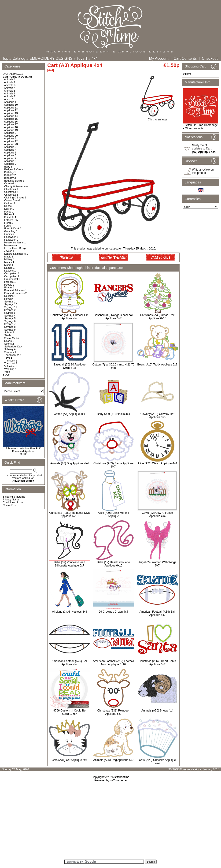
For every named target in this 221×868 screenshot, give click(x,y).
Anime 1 (9, 99)
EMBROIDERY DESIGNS (51, 58)
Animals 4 (10, 88)
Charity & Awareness (16, 186)
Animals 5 (10, 91)
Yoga (7, 372)
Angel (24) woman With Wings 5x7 (157, 564)
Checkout (210, 58)
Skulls (8, 335)
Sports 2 (9, 344)
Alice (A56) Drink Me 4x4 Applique (113, 514)
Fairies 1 (9, 214)
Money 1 (9, 262)
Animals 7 (10, 96)
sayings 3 (10, 313)
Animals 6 (10, 93)
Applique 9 (10, 164)
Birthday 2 (10, 175)
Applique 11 (11, 108)
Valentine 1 (11, 366)
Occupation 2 (12, 276)
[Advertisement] (111, 822)
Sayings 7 (10, 324)
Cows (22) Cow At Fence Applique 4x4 (157, 514)
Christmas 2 (11, 192)
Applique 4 (10, 150)
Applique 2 (10, 133)
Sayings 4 (10, 316)
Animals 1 (10, 79)
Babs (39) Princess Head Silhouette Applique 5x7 (69, 564)
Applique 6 (10, 155)
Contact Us (9, 505)
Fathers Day (11, 220)
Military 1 (9, 259)
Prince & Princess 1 (15, 290)
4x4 (95, 58)
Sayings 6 (10, 321)
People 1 (9, 285)
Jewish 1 (9, 251)
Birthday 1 (10, 172)
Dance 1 (9, 206)
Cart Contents (185, 58)
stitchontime (122, 777)
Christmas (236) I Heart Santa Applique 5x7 (157, 663)
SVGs (6, 375)
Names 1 (9, 268)
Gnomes (9, 234)
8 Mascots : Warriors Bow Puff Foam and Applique (23, 450)
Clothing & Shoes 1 (15, 197)
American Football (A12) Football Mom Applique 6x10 (113, 663)
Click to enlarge (157, 118)
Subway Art (11, 349)
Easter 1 (9, 209)
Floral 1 (9, 223)
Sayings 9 (10, 330)
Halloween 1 (11, 237)
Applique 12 (11, 110)
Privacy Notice (11, 499)
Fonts (7, 226)
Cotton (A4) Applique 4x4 (69, 414)
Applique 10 (11, 105)
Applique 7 (10, 158)
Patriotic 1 (10, 282)
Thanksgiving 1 (13, 355)
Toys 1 (82, 58)
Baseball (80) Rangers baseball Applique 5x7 (113, 317)
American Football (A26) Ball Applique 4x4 (69, 663)
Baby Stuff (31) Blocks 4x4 (113, 414)
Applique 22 (11, 141)
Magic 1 (9, 257)
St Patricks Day (13, 346)
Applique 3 (10, 147)
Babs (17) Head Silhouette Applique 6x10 (113, 564)
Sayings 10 (11, 304)
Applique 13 (11, 113)
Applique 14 (11, 116)
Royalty (9, 299)
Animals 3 (10, 85)
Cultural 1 (10, 203)
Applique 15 (11, 119)
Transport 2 (11, 363)
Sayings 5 (10, 318)
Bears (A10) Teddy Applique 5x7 (157, 365)
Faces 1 (9, 212)
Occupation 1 (12, 273)
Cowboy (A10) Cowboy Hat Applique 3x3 (157, 416)
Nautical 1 (10, 271)
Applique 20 (11, 136)
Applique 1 (10, 102)
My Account (159, 58)
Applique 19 (11, 130)
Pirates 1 (9, 287)
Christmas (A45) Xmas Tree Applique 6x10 (157, 317)
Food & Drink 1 (13, 228)
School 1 (9, 332)
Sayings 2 (10, 310)
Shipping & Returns (14, 497)
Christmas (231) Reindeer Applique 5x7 (113, 712)
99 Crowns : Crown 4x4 (113, 612)
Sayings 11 (11, 307)
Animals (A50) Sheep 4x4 (157, 711)
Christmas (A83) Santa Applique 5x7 (113, 465)
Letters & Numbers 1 (16, 254)
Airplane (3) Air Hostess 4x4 (69, 612)
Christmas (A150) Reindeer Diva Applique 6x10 (69, 514)
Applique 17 (11, 124)
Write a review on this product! (203, 171)
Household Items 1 (15, 242)
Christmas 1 (11, 189)
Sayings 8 (10, 327)
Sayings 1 (10, 302)
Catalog (19, 58)
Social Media (12, 338)
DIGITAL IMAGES (13, 74)
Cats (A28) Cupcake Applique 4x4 (157, 762)
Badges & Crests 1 (15, 169)
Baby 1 (8, 167)
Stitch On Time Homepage (201, 125)
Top (5, 58)
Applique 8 (10, 161)
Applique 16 (11, 122)
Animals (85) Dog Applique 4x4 (69, 463)
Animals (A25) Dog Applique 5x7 (113, 760)
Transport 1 (11, 361)
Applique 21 (11, 138)
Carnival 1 (10, 183)
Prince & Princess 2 (15, 293)
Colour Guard (12, 200)
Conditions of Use (13, 502)
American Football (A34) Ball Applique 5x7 (157, 613)
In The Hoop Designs (16, 248)
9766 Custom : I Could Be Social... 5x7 (69, 712)
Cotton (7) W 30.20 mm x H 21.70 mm (113, 366)
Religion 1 (10, 296)
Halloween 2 (11, 240)
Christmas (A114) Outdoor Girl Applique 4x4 (70, 317)
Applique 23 (11, 144)
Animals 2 (10, 82)
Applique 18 (11, 127)
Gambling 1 (11, 231)
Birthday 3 (10, 178)
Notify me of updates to (204, 149)
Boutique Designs (14, 181)
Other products (194, 128)
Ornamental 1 (12, 279)
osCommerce (118, 780)
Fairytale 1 (10, 217)
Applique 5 (10, 153)
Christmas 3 (11, 195)
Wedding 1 (10, 369)
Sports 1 (9, 341)
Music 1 (9, 265)
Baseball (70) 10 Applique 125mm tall (69, 366)
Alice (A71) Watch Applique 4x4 (157, 463)
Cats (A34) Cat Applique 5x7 (69, 760)
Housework (11, 245)
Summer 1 (10, 352)
